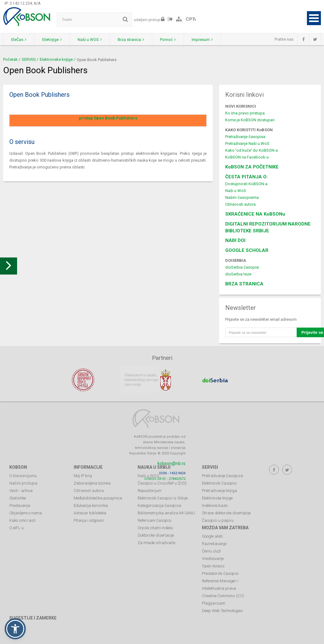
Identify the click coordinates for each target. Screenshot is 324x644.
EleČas (19, 40)
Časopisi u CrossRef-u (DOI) (162, 483)
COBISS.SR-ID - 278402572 (165, 479)
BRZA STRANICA (244, 284)
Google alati (212, 536)
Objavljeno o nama (26, 513)
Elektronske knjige (56, 59)
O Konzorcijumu (23, 476)
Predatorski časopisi (220, 573)
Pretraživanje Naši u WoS (247, 143)
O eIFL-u (16, 528)
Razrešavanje (214, 544)
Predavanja (20, 505)
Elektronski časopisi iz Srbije (163, 498)
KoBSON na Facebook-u (247, 157)
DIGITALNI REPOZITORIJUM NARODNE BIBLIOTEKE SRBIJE (268, 227)
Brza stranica (131, 40)
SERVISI (29, 59)
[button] (15, 629)
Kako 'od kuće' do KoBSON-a (251, 150)
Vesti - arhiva (21, 491)
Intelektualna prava (219, 588)
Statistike (18, 498)
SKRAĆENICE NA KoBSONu (255, 214)
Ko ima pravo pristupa (245, 113)
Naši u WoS (236, 191)
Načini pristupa (23, 483)
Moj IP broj (83, 476)
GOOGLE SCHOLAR (247, 250)
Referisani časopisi (155, 520)
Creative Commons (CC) (223, 596)
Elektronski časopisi (219, 483)
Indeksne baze (215, 505)
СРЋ (191, 19)
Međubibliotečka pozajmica (98, 498)
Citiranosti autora (240, 204)
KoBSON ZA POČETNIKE (252, 167)
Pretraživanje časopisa (245, 137)
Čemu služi (211, 551)
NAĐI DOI (235, 240)
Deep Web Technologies (222, 611)
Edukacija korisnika (91, 505)
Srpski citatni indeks (155, 528)
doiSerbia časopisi (242, 267)
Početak (10, 59)
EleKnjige (52, 40)
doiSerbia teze (238, 274)
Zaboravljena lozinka (92, 483)
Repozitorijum (150, 491)
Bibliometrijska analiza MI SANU (166, 513)
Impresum (202, 40)
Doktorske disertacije (156, 535)
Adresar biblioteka (90, 513)
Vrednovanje (213, 559)
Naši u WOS (90, 40)
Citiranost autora (89, 491)
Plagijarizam (214, 603)
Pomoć (168, 40)
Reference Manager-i (220, 581)
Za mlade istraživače (156, 543)
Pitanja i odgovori (89, 520)
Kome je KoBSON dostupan (250, 120)
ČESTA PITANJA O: (246, 177)
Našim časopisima (242, 197)
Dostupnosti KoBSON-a (246, 184)
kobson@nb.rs (171, 463)
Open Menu (314, 18)
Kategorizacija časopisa (159, 505)
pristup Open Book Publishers (108, 118)
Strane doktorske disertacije (226, 513)
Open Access (213, 566)
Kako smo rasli (22, 520)
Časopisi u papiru (218, 520)
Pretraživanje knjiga (219, 491)
